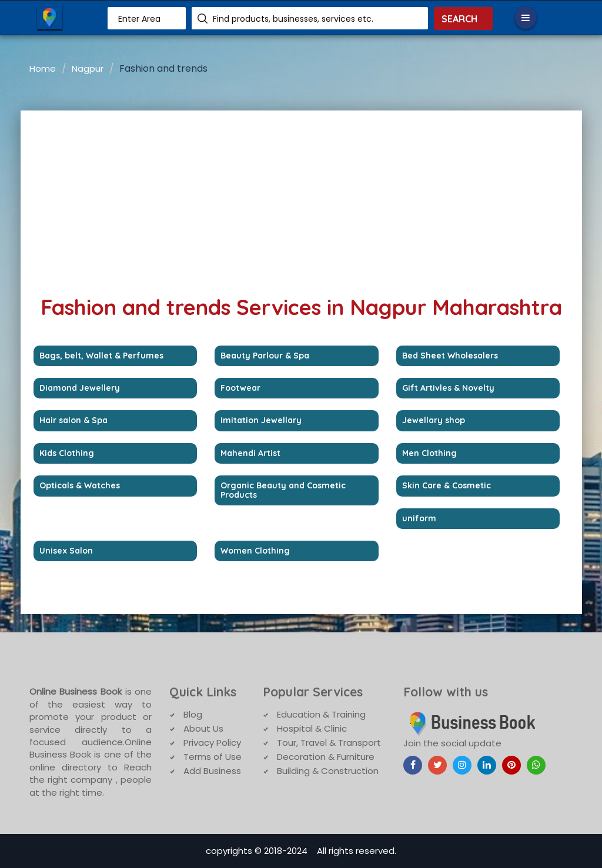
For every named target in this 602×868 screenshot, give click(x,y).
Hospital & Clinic (312, 728)
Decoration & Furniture (326, 757)
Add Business (212, 771)
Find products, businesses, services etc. (293, 19)
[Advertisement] (301, 199)
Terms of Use (213, 757)
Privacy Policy (212, 743)
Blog (193, 714)
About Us (203, 728)
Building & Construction (328, 771)
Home (43, 68)
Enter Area (139, 19)
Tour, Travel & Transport (329, 743)
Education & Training (321, 714)
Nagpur (88, 68)
